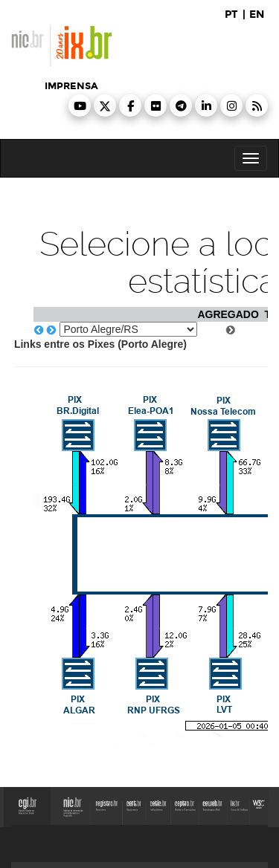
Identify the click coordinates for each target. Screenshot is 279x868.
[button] (80, 106)
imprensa (71, 86)
